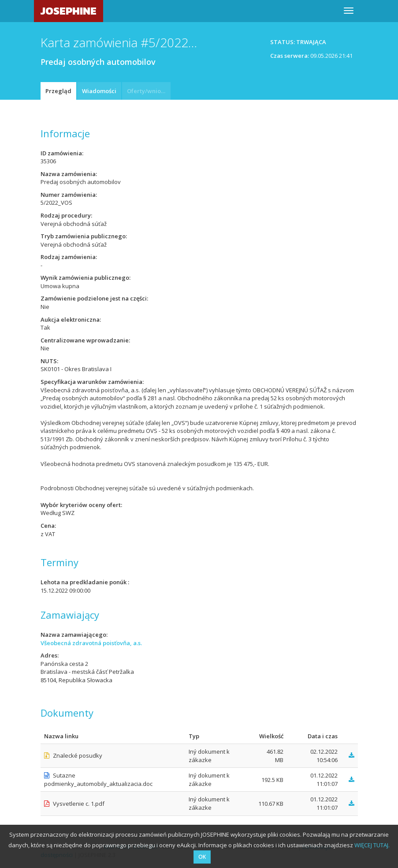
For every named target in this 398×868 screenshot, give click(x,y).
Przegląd (58, 91)
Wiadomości (99, 91)
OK (202, 857)
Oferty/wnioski (148, 91)
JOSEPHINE (69, 11)
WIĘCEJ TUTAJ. (372, 845)
